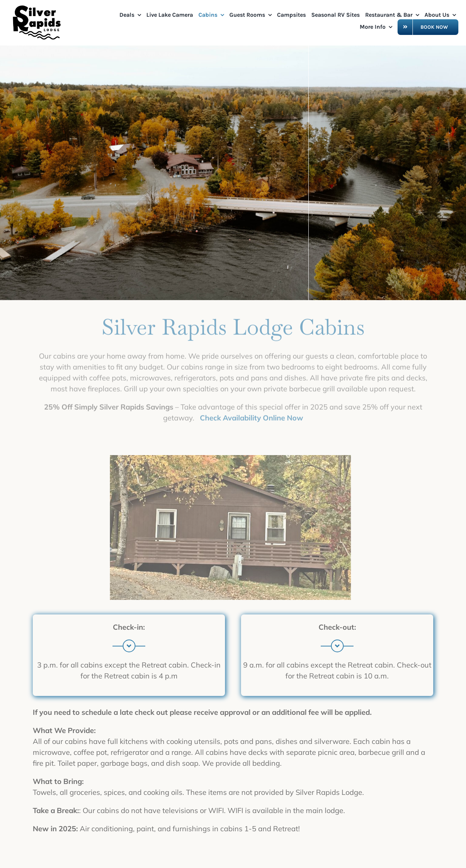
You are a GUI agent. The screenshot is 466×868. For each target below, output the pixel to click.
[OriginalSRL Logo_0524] (38, 7)
